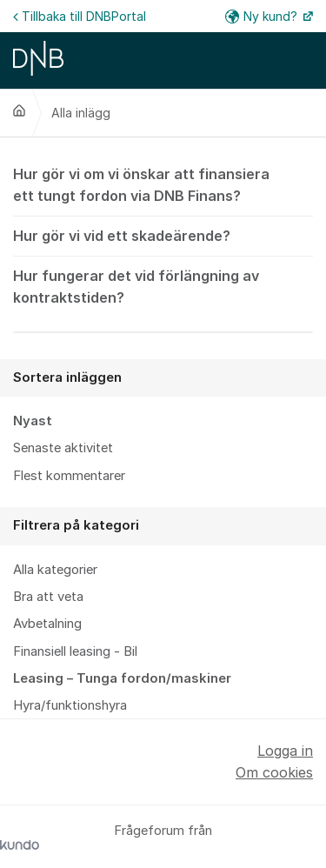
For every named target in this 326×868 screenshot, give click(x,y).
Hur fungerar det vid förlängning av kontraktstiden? (163, 286)
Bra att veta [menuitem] (48, 597)
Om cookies (274, 772)
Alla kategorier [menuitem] (55, 570)
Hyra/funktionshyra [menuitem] (70, 705)
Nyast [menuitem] (33, 421)
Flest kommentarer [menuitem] (69, 476)
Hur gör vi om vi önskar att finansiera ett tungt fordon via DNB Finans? (163, 184)
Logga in (285, 751)
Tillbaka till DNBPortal (80, 16)
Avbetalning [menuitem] (47, 624)
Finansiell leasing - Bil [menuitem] (75, 651)
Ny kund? (263, 16)
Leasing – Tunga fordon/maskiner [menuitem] (122, 678)
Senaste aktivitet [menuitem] (63, 448)
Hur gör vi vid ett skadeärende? (163, 235)
